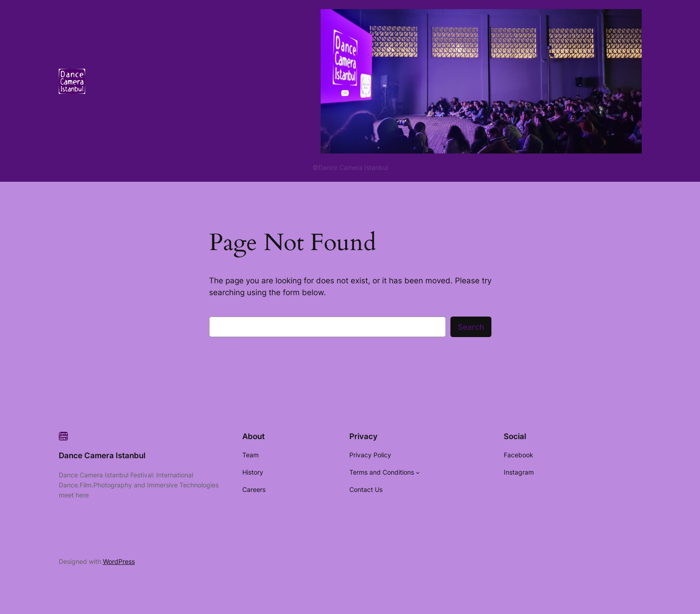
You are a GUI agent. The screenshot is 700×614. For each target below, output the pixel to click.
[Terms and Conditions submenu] (418, 473)
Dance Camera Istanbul (102, 455)
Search (471, 327)
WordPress (119, 561)
